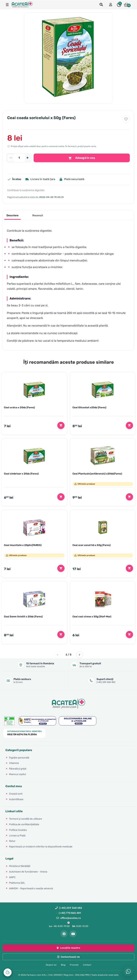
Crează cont (16, 794)
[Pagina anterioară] (57, 655)
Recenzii (38, 216)
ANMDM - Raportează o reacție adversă (31, 888)
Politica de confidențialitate (24, 824)
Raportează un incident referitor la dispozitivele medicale (41, 846)
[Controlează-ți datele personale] (8, 972)
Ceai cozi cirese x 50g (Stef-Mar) (92, 616)
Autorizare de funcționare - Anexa (28, 872)
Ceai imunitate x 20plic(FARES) (23, 545)
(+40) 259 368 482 (69, 908)
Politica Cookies (18, 830)
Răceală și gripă (18, 769)
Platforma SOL (17, 883)
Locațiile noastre (68, 948)
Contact (87, 965)
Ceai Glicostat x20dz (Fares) (89, 407)
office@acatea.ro (69, 918)
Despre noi (51, 965)
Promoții (74, 965)
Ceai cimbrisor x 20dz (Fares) (21, 474)
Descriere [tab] (12, 216)
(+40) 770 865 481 (68, 913)
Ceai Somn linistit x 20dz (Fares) (23, 616)
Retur (12, 841)
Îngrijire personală (19, 758)
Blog (63, 965)
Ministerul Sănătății (20, 866)
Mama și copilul (17, 774)
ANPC (12, 877)
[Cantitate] (19, 158)
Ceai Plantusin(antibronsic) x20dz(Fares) (97, 474)
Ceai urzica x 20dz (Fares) (19, 407)
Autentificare (16, 799)
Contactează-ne (69, 957)
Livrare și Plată (17, 835)
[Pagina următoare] (80, 655)
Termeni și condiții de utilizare (26, 819)
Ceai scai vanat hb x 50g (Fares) (92, 545)
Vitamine (14, 763)
